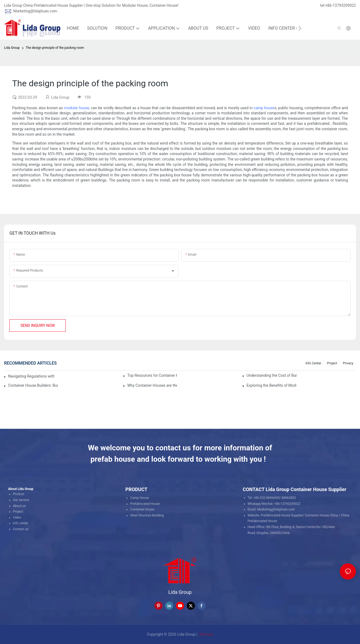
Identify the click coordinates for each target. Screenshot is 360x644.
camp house (264, 108)
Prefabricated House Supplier (282, 515)
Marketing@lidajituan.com (35, 11)
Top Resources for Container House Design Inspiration (152, 375)
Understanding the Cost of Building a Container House (271, 375)
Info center (21, 523)
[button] (300, 28)
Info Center (313, 363)
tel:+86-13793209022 (338, 5)
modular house (77, 108)
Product (19, 494)
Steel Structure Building (147, 515)
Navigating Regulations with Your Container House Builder (31, 376)
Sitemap (206, 634)
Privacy (348, 363)
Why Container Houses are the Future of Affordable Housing (152, 385)
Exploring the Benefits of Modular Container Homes (271, 385)
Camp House (139, 498)
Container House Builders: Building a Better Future (33, 385)
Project (332, 363)
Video (17, 518)
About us (19, 506)
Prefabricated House (145, 504)
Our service (21, 500)
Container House (142, 509)
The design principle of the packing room (55, 48)
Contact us (21, 529)
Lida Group (12, 48)
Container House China (322, 515)
